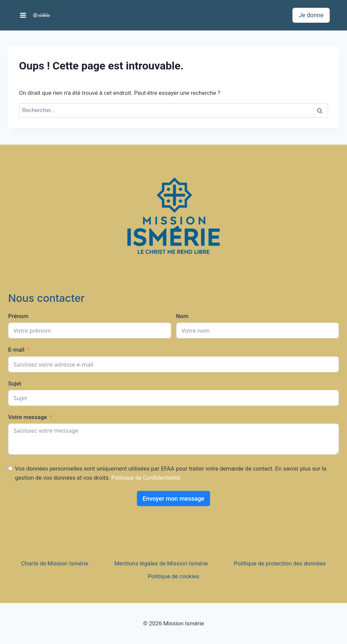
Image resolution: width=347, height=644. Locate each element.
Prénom (18, 316)
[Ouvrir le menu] (23, 15)
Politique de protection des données (280, 563)
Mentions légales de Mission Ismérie (161, 563)
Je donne (311, 15)
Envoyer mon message (173, 498)
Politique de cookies (173, 576)
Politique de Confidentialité (146, 478)
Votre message (27, 417)
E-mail (16, 350)
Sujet (15, 383)
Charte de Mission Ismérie (55, 563)
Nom (182, 316)
